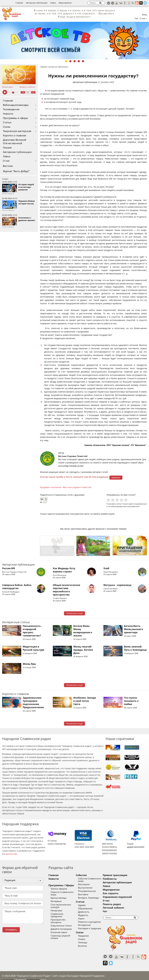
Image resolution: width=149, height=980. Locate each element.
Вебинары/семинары (16, 105)
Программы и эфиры (15, 118)
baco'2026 (8, 975)
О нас (6, 161)
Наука (85, 919)
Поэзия (7, 148)
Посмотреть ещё (75, 613)
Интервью (56, 901)
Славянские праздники (63, 914)
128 (23, 92)
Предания (87, 936)
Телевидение (11, 109)
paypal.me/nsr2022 (136, 847)
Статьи (7, 122)
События (85, 875)
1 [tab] (66, 61)
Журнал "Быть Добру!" (16, 171)
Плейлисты (117, 879)
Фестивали (87, 884)
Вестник (8, 166)
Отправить (11, 930)
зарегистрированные (138, 504)
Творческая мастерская (17, 131)
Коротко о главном (14, 136)
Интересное (88, 925)
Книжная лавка (59, 927)
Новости (8, 114)
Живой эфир (7, 87)
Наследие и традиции (93, 928)
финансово (11, 854)
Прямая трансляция (122, 875)
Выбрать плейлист (28, 87)
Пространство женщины (64, 917)
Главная (19, 3)
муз (33, 92)
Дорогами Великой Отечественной (15, 142)
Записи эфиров (59, 889)
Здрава (85, 905)
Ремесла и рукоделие (93, 922)
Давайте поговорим (61, 924)
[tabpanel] (74, 41)
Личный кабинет (121, 908)
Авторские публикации (37, 3)
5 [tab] (83, 61)
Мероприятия (65, 3)
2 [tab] (70, 61)
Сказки (85, 939)
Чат (136, 18)
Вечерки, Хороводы (92, 898)
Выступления (89, 888)
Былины (86, 946)
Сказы (7, 127)
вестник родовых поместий (77, 487)
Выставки (87, 894)
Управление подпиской (124, 897)
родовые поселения (51, 487)
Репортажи (56, 911)
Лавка (53, 3)
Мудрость (87, 915)
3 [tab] (75, 61)
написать (116, 478)
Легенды (86, 943)
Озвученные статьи (61, 920)
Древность (87, 912)
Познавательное (91, 891)
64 (28, 92)
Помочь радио (119, 904)
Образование (89, 909)
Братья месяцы (59, 898)
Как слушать (118, 893)
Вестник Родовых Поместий (73, 456)
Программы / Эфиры (61, 885)
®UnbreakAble (33, 975)
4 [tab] (79, 61)
